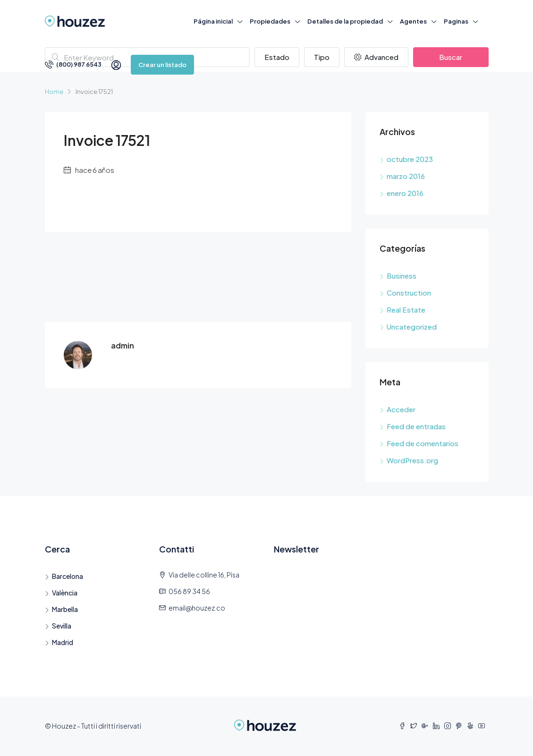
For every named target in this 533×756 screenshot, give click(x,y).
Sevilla (62, 626)
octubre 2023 (410, 159)
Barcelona (68, 576)
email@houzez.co (197, 608)
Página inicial (213, 21)
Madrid (63, 642)
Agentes (413, 21)
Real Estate (406, 310)
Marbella (65, 609)
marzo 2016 (406, 176)
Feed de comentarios (423, 443)
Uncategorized (412, 327)
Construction (409, 293)
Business (402, 276)
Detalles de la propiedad (345, 21)
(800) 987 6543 (73, 64)
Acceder (401, 409)
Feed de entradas (416, 426)
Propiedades (270, 21)
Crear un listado (162, 65)
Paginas (456, 21)
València (65, 593)
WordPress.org (412, 460)
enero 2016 (405, 193)
